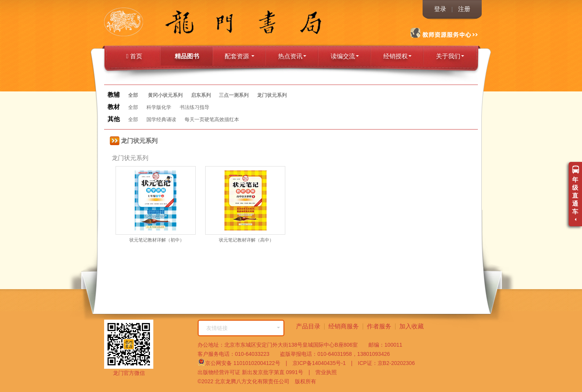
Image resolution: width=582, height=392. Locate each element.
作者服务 (379, 326)
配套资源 (240, 56)
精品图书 (187, 56)
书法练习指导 (195, 107)
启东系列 (201, 95)
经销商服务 (344, 326)
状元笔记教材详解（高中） (246, 240)
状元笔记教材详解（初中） (157, 240)
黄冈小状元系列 (165, 95)
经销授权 (397, 56)
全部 (133, 95)
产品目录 (308, 326)
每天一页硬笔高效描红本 (212, 119)
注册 (464, 9)
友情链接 (243, 328)
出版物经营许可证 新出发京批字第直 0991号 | (254, 372)
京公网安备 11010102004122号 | (242, 362)
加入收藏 (412, 326)
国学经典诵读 (161, 119)
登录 (440, 9)
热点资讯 (292, 56)
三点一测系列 (234, 95)
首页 (134, 56)
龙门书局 (141, 23)
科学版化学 (159, 107)
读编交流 (345, 56)
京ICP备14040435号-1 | (320, 363)
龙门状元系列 (272, 95)
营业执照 (323, 372)
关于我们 (450, 56)
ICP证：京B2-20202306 (383, 363)
